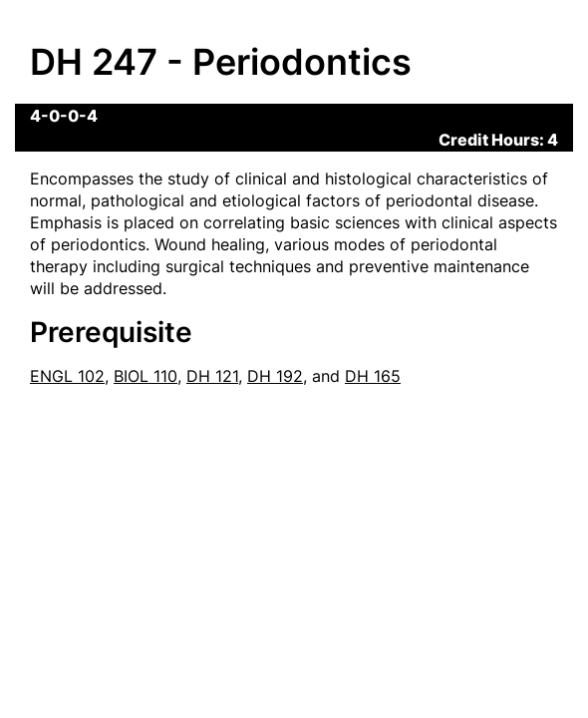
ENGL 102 (67, 376)
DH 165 (373, 376)
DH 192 (275, 376)
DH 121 (212, 376)
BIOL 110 (146, 376)
